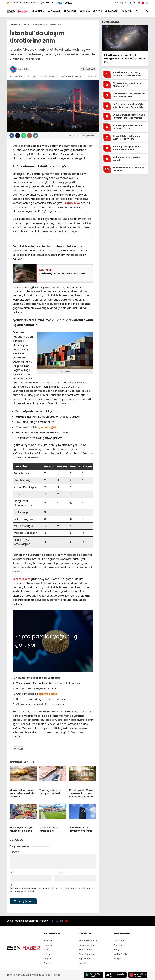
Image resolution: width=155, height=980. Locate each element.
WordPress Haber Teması (46, 975)
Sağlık (127, 11)
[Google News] (88, 136)
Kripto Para (84, 959)
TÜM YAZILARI (88, 69)
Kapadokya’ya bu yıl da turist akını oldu (128, 169)
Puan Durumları (87, 954)
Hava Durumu (86, 950)
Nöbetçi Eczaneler (88, 941)
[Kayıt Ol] (137, 11)
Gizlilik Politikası (122, 954)
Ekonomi (54, 11)
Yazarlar (118, 945)
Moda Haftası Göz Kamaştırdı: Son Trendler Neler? (129, 95)
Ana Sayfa (119, 941)
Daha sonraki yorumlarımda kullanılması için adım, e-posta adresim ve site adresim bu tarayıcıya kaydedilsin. (52, 890)
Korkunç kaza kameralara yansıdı (126, 159)
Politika (70, 11)
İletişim (118, 959)
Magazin (112, 11)
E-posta (59, 872)
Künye (117, 950)
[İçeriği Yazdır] (36, 136)
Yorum (15, 852)
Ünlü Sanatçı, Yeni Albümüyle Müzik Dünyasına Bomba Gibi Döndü (128, 106)
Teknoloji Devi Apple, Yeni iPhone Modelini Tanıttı (126, 148)
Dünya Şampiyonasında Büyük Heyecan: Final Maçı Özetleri (129, 116)
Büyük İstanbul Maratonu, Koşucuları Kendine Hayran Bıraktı (127, 74)
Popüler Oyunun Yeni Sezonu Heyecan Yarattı (128, 127)
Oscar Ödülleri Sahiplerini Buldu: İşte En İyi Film (126, 138)
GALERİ (14, 3)
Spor (97, 11)
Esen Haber (24, 69)
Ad (12, 872)
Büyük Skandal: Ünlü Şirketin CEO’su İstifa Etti (127, 85)
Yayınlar (83, 963)
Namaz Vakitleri (87, 945)
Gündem (38, 11)
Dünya (85, 11)
